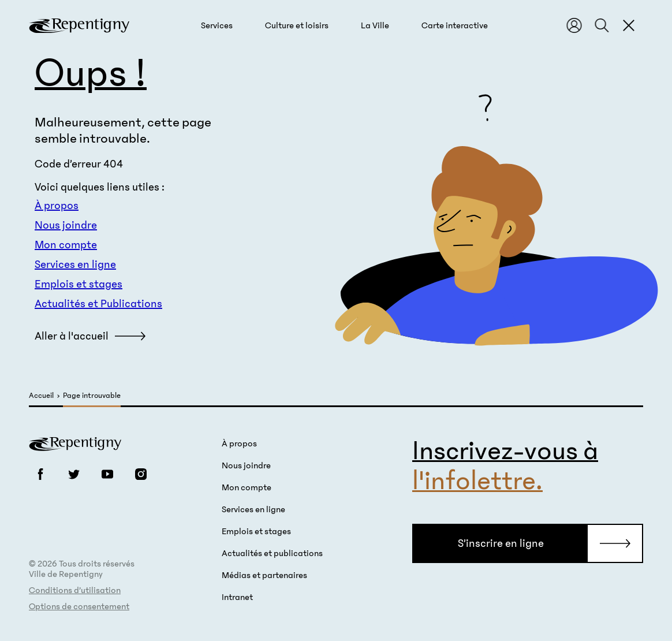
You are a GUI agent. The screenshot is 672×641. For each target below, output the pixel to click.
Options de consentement (79, 606)
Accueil (41, 396)
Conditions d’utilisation (75, 590)
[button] (217, 25)
